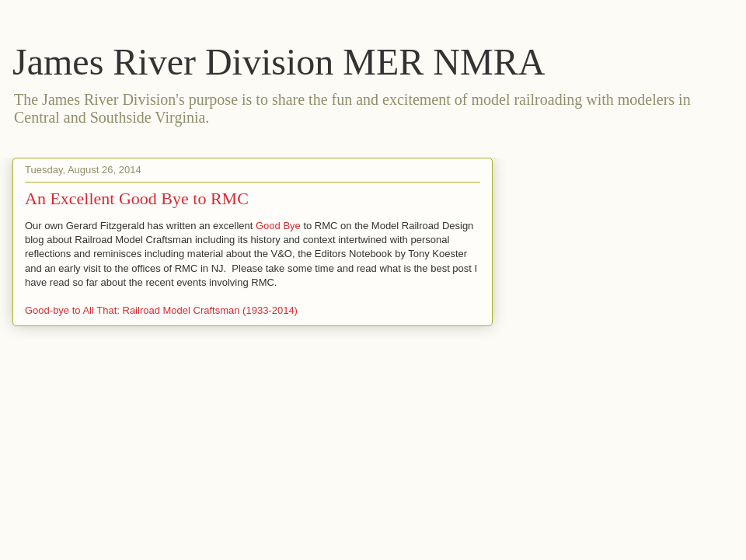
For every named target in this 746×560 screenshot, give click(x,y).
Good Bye (278, 226)
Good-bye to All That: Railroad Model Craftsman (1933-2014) (161, 310)
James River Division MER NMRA (279, 62)
